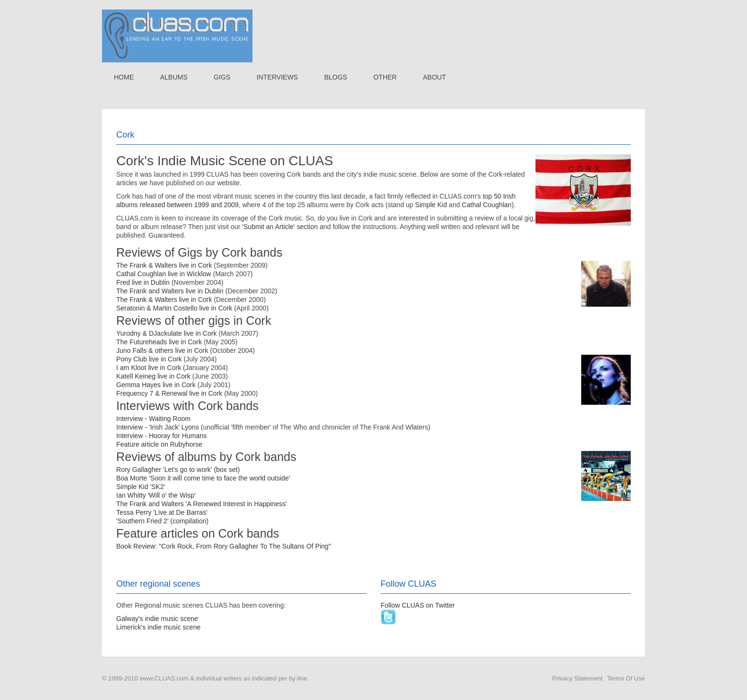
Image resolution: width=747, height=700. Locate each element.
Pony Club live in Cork (149, 359)
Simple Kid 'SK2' (141, 487)
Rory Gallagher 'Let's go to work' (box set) (178, 470)
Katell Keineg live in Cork (153, 376)
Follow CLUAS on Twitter (418, 605)
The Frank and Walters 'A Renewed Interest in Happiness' (202, 504)
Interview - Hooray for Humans (162, 436)
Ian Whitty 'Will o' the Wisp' (156, 495)
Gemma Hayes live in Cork (156, 385)
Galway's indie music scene (157, 619)
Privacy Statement (577, 678)
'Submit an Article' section (280, 227)
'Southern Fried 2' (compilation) (162, 521)
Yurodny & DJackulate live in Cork (167, 333)
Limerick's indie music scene (158, 627)
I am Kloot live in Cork (149, 368)
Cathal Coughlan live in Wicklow (164, 274)
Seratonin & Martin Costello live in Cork (174, 308)
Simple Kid (431, 205)
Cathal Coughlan (486, 205)
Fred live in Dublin (143, 282)
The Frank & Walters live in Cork (164, 265)
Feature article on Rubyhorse (159, 444)
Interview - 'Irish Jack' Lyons (158, 427)
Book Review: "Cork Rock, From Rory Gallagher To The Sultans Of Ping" (224, 546)
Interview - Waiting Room (153, 419)
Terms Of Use (626, 678)
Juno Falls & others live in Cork (162, 350)
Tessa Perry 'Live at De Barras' (162, 512)
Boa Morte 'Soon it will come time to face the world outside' (203, 478)
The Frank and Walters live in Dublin (170, 291)
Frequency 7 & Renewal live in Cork (169, 393)
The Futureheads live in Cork (159, 342)
